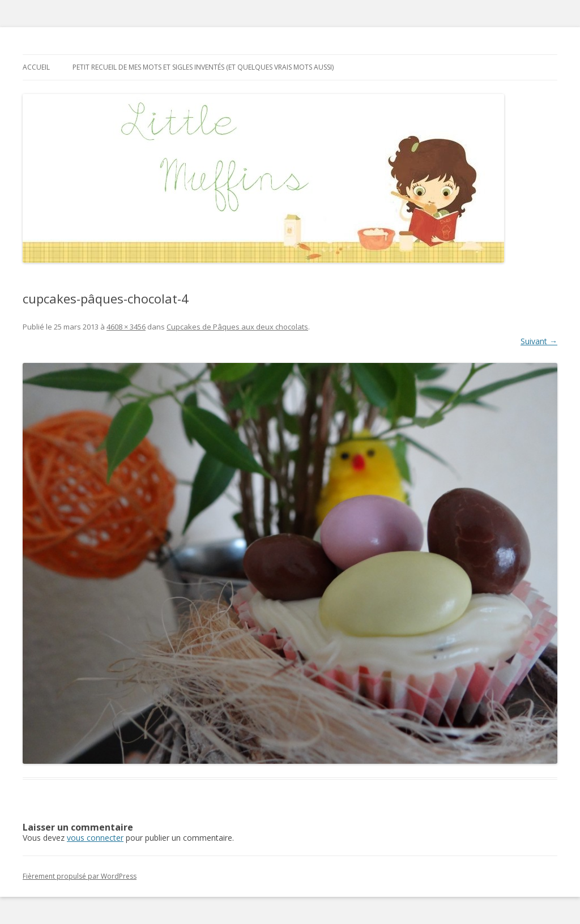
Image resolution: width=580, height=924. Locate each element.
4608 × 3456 (126, 327)
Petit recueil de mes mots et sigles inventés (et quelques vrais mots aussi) (203, 67)
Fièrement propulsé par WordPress (80, 876)
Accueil (36, 67)
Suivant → (539, 341)
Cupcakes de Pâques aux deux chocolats (237, 327)
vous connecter (95, 838)
